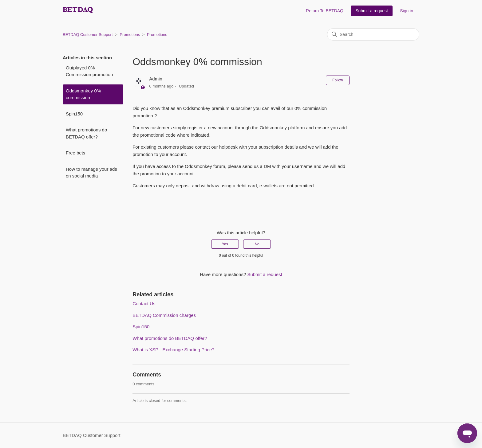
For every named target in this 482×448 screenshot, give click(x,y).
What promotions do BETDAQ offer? (86, 133)
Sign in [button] (407, 11)
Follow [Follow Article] (338, 80)
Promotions (130, 35)
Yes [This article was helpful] (225, 244)
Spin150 (74, 114)
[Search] (373, 34)
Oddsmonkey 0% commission (83, 94)
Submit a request (372, 11)
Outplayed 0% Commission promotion (89, 71)
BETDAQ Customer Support (88, 35)
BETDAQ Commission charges (164, 315)
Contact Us (144, 304)
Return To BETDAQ (325, 11)
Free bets (75, 153)
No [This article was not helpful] (257, 244)
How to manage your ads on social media (91, 173)
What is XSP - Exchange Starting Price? (174, 350)
